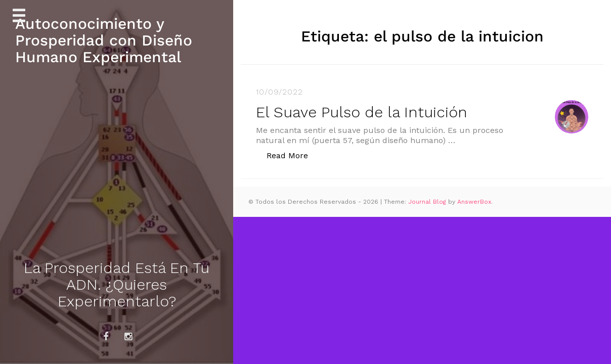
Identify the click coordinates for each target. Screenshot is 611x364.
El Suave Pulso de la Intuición (362, 112)
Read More (293, 155)
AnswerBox (474, 202)
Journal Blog (428, 202)
